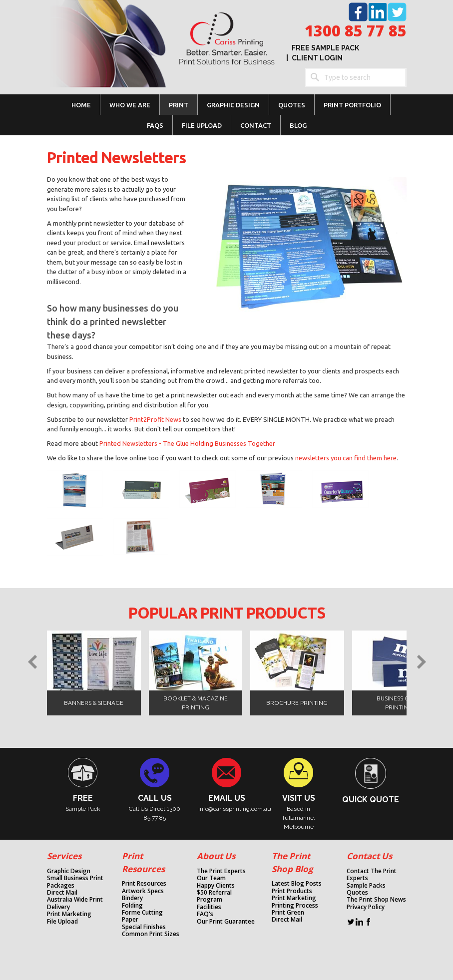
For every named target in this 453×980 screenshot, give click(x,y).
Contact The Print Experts (372, 875)
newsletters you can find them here (346, 458)
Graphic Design (69, 871)
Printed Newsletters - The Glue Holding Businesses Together (187, 443)
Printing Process (295, 906)
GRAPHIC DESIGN (233, 105)
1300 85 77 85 (356, 31)
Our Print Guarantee (226, 922)
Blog (298, 125)
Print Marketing (69, 914)
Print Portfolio (352, 105)
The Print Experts (221, 871)
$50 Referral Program (214, 896)
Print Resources (144, 884)
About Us (216, 856)
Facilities (209, 907)
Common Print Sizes (151, 934)
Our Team (211, 878)
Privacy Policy (366, 907)
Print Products (292, 891)
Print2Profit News (155, 419)
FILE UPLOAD (202, 125)
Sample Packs (366, 886)
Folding (132, 906)
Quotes (292, 105)
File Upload (62, 922)
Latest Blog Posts (297, 884)
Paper (130, 920)
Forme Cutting (142, 913)
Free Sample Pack (325, 48)
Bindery (132, 898)
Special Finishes (144, 927)
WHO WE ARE (130, 105)
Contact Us (369, 856)
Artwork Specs (143, 891)
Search (315, 77)
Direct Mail (62, 893)
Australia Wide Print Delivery (75, 903)
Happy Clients (216, 886)
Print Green (288, 913)
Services (64, 856)
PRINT (179, 105)
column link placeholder (67, 785)
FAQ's (205, 914)
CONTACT (256, 125)
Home (81, 105)
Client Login (317, 58)
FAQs (155, 125)
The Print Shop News (376, 900)
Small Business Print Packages (75, 882)
